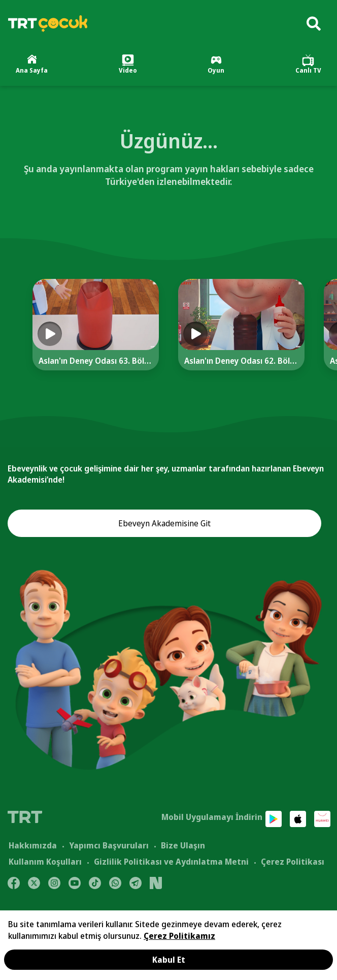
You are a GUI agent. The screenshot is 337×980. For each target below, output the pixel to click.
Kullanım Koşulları (45, 862)
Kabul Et (169, 960)
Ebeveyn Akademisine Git (164, 523)
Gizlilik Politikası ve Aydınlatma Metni (171, 862)
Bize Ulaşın (183, 845)
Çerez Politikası (293, 862)
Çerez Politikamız (179, 936)
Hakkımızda (33, 845)
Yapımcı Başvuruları (109, 845)
